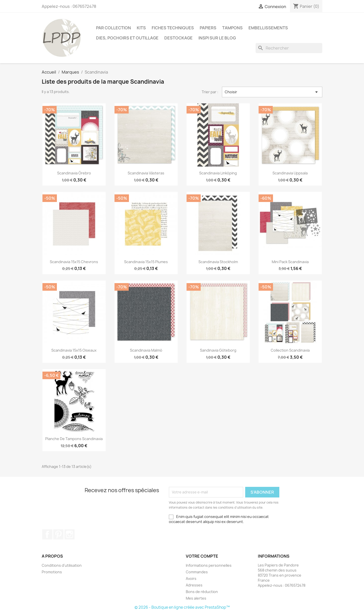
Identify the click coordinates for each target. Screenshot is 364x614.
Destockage (178, 38)
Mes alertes (196, 598)
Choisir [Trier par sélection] (272, 92)
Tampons (232, 28)
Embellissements (268, 28)
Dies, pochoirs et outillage (127, 38)
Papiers (208, 28)
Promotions (52, 572)
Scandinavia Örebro (74, 173)
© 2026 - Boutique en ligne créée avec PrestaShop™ (182, 607)
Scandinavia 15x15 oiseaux (74, 350)
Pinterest (58, 534)
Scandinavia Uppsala (290, 173)
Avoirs (191, 578)
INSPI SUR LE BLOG (217, 38)
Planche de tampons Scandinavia (74, 439)
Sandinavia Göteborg (218, 350)
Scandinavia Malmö (146, 350)
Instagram (70, 534)
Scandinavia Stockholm (218, 262)
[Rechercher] (289, 48)
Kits (141, 28)
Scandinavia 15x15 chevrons (74, 262)
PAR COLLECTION (113, 28)
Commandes (197, 572)
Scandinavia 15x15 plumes (146, 262)
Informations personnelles (209, 565)
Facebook (47, 534)
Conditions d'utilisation (62, 565)
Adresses (194, 585)
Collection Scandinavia (290, 350)
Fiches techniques (173, 28)
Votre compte (202, 556)
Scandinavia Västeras (146, 173)
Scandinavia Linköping (218, 173)
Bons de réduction (202, 592)
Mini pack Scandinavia (290, 262)
